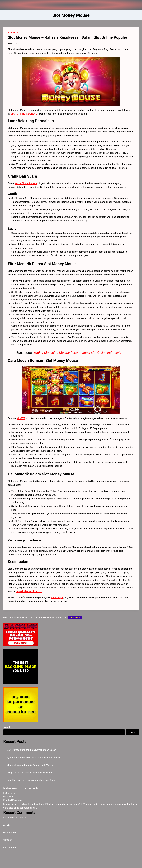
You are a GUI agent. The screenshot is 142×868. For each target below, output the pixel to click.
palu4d (7, 825)
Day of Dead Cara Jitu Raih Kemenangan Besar (31, 750)
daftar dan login (71, 804)
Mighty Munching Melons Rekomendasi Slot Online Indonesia (77, 353)
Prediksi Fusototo (12, 800)
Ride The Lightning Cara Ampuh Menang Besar (31, 780)
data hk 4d (9, 797)
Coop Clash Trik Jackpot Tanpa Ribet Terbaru (30, 772)
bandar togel (10, 832)
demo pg (8, 840)
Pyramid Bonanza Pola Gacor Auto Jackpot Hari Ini (33, 757)
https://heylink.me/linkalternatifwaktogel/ (25, 804)
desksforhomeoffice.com (29, 591)
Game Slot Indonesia (26, 183)
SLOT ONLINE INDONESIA (24, 114)
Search (7, 727)
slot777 (21, 418)
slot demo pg (10, 847)
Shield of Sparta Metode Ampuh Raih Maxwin (31, 765)
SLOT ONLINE (13, 32)
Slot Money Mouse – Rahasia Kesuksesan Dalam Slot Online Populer (68, 37)
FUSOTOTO (9, 793)
